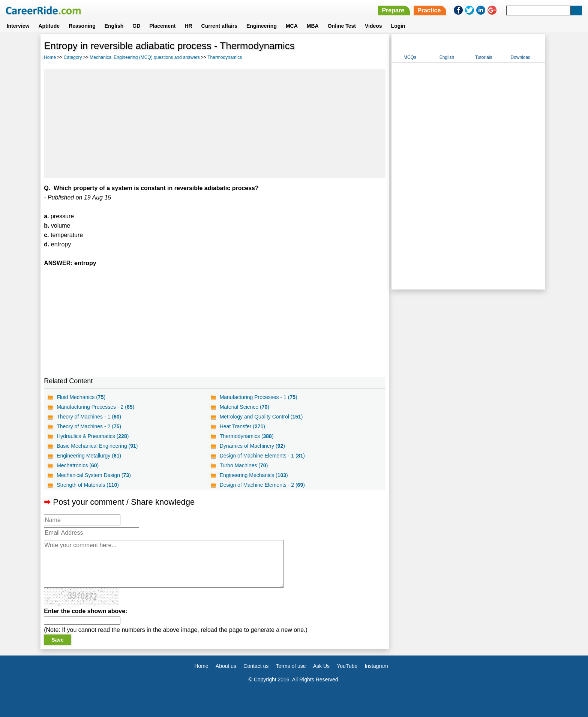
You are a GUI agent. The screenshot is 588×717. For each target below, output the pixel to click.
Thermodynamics (225, 57)
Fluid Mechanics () (81, 397)
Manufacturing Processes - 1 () (259, 397)
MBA (313, 26)
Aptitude (49, 26)
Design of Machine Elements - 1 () (262, 456)
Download (520, 57)
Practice (429, 10)
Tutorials (484, 57)
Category (73, 57)
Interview (18, 26)
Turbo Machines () (244, 465)
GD (136, 26)
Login (398, 26)
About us (226, 666)
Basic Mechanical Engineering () (97, 446)
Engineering (262, 26)
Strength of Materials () (88, 485)
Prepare (393, 10)
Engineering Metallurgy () (89, 456)
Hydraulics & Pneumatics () (93, 436)
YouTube (347, 666)
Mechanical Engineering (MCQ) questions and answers (145, 57)
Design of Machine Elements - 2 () (262, 485)
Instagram (376, 666)
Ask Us (321, 666)
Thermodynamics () (247, 436)
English (114, 26)
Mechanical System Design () (94, 475)
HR (188, 26)
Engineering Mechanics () (254, 475)
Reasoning (82, 26)
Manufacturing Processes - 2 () (95, 407)
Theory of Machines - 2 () (89, 426)
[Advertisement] (215, 124)
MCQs (410, 57)
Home (50, 57)
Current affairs (219, 26)
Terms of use (291, 666)
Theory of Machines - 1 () (89, 417)
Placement (162, 26)
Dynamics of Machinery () (252, 446)
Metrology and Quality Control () (261, 417)
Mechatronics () (78, 465)
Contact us (256, 666)
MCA (292, 26)
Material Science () (244, 407)
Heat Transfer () (242, 426)
